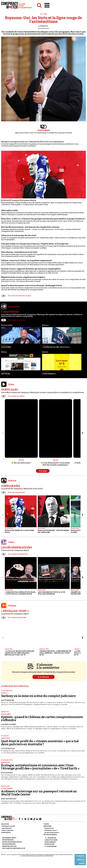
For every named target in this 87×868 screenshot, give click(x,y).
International (7, 828)
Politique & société (8, 826)
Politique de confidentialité (14, 848)
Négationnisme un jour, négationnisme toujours (23, 277)
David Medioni (8, 700)
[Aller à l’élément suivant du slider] (82, 433)
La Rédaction (43, 26)
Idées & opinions (8, 830)
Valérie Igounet (9, 724)
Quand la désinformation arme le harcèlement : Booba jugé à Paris (32, 286)
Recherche (52, 838)
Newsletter (49, 844)
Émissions (47, 826)
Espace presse (50, 842)
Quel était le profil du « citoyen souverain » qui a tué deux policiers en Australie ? (40, 743)
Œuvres (45, 352)
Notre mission (8, 840)
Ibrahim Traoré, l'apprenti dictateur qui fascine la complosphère (31, 269)
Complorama (49, 828)
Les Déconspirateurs (52, 833)
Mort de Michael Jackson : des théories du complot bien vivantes (30, 227)
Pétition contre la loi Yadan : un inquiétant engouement (26, 260)
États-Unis (6, 714)
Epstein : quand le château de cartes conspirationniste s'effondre (42, 719)
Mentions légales (9, 846)
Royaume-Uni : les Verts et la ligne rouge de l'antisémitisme (43, 20)
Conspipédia (6, 833)
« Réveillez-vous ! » (51, 830)
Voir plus (43, 471)
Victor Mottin (8, 749)
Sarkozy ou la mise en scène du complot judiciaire (38, 696)
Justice (4, 693)
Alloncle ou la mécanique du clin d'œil (19, 235)
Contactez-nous (51, 840)
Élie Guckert (7, 773)
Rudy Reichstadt (9, 799)
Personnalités (7, 325)
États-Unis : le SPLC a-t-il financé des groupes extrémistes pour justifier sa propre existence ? (43, 219)
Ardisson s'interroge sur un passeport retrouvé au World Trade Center (39, 793)
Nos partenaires (9, 844)
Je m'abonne (43, 677)
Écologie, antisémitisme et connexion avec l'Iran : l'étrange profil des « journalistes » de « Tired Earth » (40, 767)
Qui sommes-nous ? (9, 838)
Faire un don (52, 846)
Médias (4, 352)
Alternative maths (10, 210)
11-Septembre (7, 789)
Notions (45, 325)
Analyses (5, 738)
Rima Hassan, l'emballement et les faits (19, 252)
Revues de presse (50, 835)
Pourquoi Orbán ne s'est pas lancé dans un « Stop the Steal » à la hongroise (35, 244)
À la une (43, 14)
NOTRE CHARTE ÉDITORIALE (12, 842)
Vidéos (46, 824)
